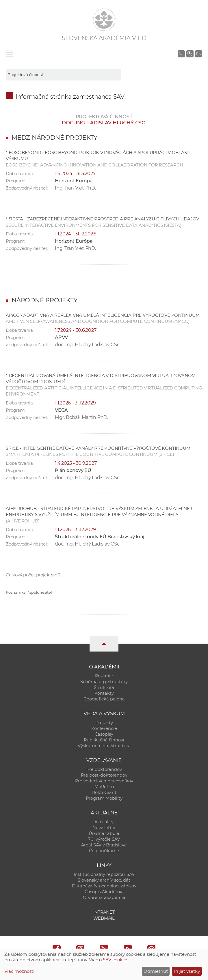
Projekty (104, 723)
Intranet (104, 912)
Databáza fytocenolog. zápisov (104, 886)
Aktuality (104, 822)
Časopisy (104, 734)
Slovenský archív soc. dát (104, 880)
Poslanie (104, 676)
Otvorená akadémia (104, 897)
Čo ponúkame (104, 851)
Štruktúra (104, 687)
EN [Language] (199, 54)
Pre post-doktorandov (104, 775)
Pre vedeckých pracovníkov (104, 781)
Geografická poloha (104, 699)
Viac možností (19, 971)
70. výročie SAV (104, 839)
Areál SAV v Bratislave (104, 845)
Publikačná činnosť (104, 740)
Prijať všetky (187, 971)
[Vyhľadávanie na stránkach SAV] (181, 54)
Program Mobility (104, 798)
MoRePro (104, 787)
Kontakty (104, 693)
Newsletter (104, 828)
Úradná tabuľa (104, 833)
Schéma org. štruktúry (104, 682)
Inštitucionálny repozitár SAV (104, 874)
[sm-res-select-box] (64, 75)
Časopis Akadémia (104, 892)
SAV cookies (116, 960)
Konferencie (104, 728)
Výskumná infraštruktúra (104, 746)
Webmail (104, 918)
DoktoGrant (104, 792)
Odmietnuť (156, 971)
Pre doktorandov (104, 769)
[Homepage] (104, 20)
